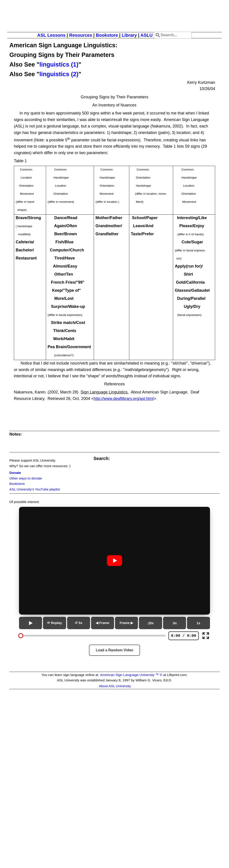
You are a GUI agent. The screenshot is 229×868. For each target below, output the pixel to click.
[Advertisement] (114, 752)
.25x (150, 623)
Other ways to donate (26, 478)
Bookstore (107, 35)
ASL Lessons (51, 35)
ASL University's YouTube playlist (35, 489)
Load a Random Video (114, 650)
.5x (175, 623)
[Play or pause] (31, 623)
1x (198, 623)
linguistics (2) (59, 74)
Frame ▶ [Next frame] (126, 623)
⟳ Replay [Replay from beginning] (55, 623)
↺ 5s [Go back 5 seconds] (78, 623)
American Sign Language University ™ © (131, 675)
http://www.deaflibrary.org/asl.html (124, 399)
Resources (81, 35)
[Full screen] (206, 636)
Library (129, 35)
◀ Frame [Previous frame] (103, 623)
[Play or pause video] (114, 561)
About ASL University (115, 686)
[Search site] (173, 35)
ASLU (146, 35)
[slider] (21, 636)
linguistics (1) (59, 65)
